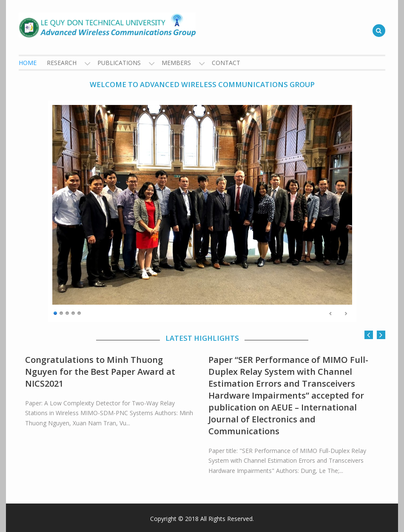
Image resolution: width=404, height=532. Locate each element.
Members (176, 63)
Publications (119, 63)
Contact (226, 63)
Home (28, 63)
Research (62, 63)
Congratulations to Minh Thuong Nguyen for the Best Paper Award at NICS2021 (100, 372)
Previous (331, 314)
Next (346, 314)
